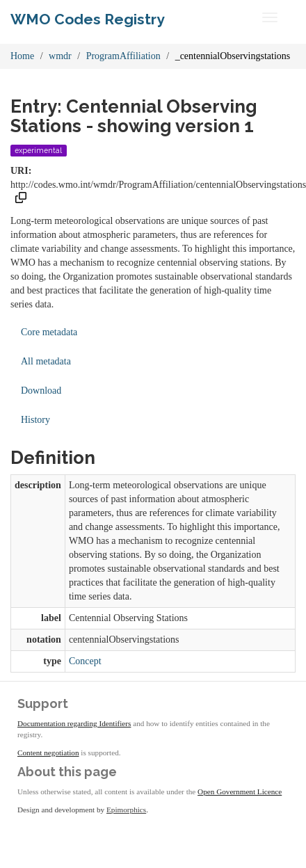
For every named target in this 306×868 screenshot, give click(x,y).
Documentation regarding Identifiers (74, 723)
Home (22, 56)
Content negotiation (48, 753)
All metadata (46, 361)
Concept (85, 661)
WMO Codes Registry (88, 19)
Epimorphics (126, 810)
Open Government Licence (240, 791)
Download (41, 391)
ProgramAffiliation (123, 56)
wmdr (60, 56)
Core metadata (49, 332)
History (35, 420)
